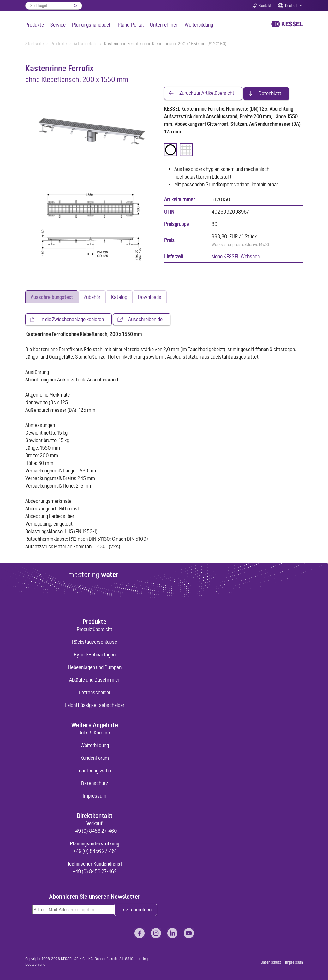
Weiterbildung (199, 25)
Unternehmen (164, 25)
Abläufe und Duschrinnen (95, 680)
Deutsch (292, 6)
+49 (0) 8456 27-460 (95, 831)
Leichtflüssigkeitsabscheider (95, 705)
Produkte (35, 25)
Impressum (95, 796)
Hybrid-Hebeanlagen (95, 654)
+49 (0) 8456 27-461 (95, 851)
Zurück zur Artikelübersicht (207, 93)
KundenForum (95, 758)
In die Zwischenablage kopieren (72, 320)
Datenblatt (270, 93)
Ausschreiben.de (145, 320)
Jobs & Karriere (95, 733)
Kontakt (265, 6)
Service (58, 25)
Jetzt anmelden (136, 910)
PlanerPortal (131, 25)
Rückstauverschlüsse (95, 642)
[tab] (52, 297)
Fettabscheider (95, 692)
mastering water (95, 771)
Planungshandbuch (92, 25)
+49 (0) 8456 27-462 (95, 872)
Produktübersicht (95, 629)
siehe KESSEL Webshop (236, 256)
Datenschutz (95, 783)
